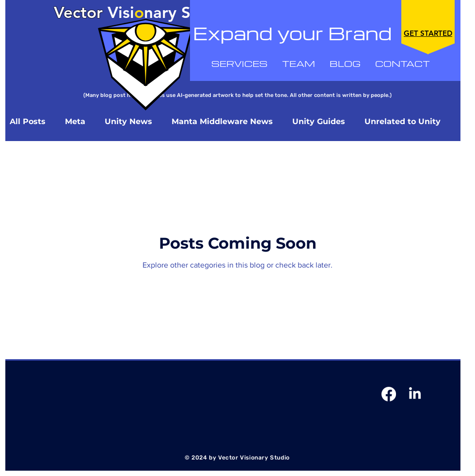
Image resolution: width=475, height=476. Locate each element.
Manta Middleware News (222, 121)
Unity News (128, 121)
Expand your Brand (292, 33)
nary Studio (187, 12)
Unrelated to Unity (403, 121)
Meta (75, 121)
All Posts (28, 121)
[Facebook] (389, 394)
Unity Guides (319, 121)
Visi (94, 12)
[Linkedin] (415, 394)
